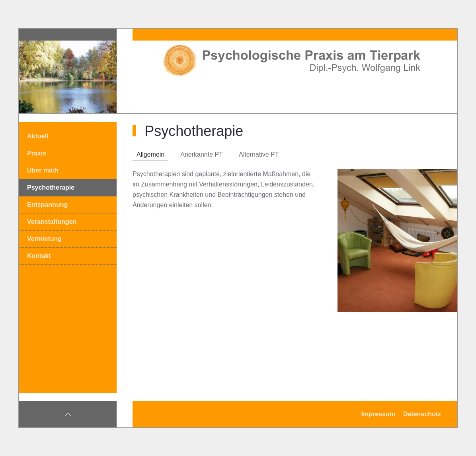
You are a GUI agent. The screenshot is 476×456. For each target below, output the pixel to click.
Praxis (37, 153)
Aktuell (38, 136)
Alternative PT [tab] (259, 154)
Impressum (378, 414)
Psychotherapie (51, 187)
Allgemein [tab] (150, 154)
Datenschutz (422, 414)
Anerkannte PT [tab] (202, 154)
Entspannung (47, 205)
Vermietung (44, 239)
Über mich (43, 170)
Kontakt (39, 256)
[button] (68, 415)
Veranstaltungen (52, 222)
